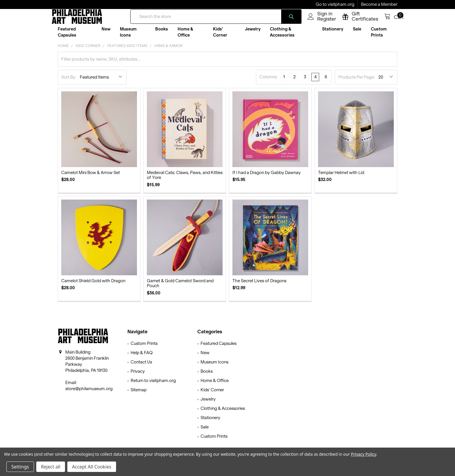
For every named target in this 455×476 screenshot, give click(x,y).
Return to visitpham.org (153, 385)
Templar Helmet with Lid (341, 177)
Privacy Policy (363, 454)
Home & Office (185, 37)
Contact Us (141, 367)
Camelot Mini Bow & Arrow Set (91, 177)
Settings (20, 467)
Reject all (51, 467)
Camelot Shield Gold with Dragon (93, 285)
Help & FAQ (142, 357)
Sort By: (69, 82)
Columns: (269, 82)
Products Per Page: (357, 82)
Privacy (138, 376)
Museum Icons (128, 37)
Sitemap (139, 394)
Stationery (333, 34)
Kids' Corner (220, 37)
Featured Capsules (67, 37)
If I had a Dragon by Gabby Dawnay (267, 177)
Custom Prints (379, 37)
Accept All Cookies (92, 467)
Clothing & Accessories (282, 37)
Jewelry (253, 34)
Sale (357, 34)
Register (320, 22)
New (106, 34)
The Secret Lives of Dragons (259, 285)
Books (162, 34)
